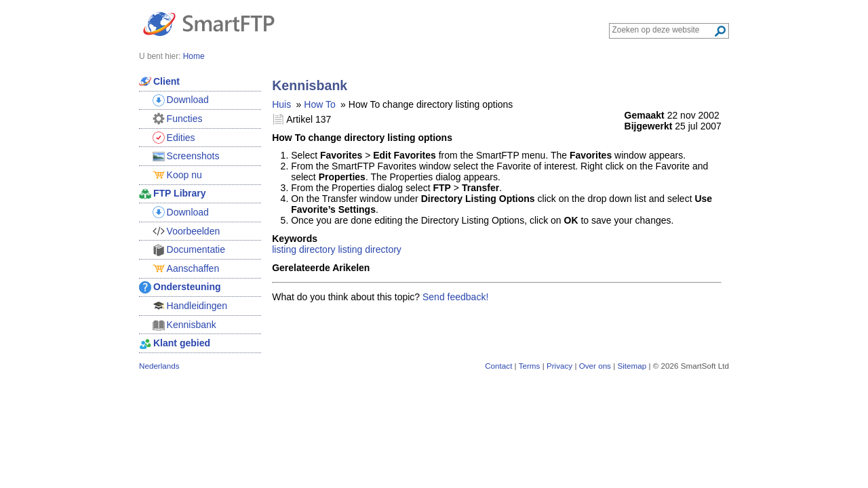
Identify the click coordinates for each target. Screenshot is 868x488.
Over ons (595, 366)
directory (383, 249)
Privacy (559, 366)
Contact (498, 366)
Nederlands (159, 366)
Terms (530, 366)
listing (284, 249)
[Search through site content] (663, 30)
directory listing (331, 249)
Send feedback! (455, 297)
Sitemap (632, 366)
